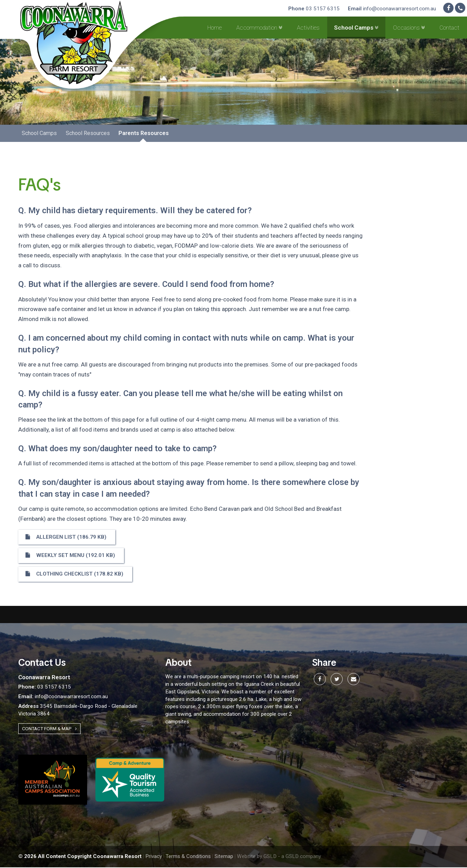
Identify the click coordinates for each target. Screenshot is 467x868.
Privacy (154, 857)
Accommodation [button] (259, 28)
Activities (308, 28)
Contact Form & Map (49, 729)
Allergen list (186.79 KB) (66, 538)
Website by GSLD (257, 857)
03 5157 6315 (314, 9)
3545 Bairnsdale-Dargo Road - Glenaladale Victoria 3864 (78, 711)
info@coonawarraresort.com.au (392, 9)
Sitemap (224, 857)
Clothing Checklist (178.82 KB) (74, 575)
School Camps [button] (356, 28)
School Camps (39, 134)
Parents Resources (143, 134)
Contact (449, 28)
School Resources (87, 134)
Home (215, 28)
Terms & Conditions (188, 857)
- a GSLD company (299, 857)
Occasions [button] (409, 28)
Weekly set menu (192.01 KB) (70, 556)
